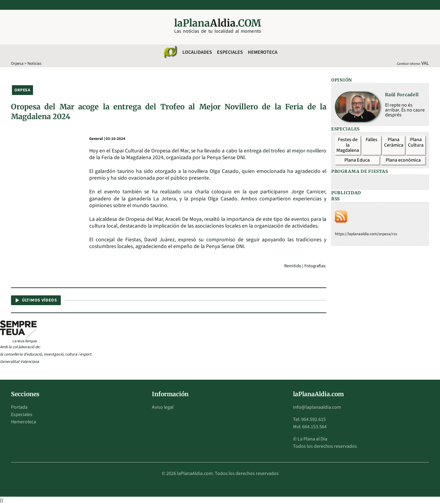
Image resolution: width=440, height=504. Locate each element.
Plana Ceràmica (394, 142)
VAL (425, 63)
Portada (19, 407)
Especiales (230, 52)
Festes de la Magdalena (348, 145)
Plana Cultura (416, 142)
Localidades (197, 52)
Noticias (35, 63)
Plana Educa (357, 160)
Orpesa (17, 63)
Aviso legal (163, 407)
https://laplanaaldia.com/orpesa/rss (366, 234)
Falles (372, 140)
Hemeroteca (263, 52)
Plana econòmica (403, 160)
